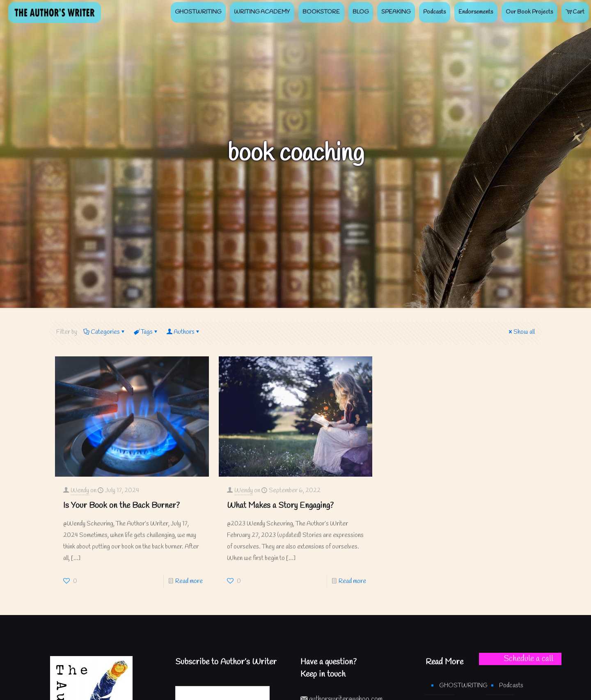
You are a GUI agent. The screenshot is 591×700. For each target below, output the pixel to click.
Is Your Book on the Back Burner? (121, 506)
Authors (183, 332)
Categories (105, 332)
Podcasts (511, 686)
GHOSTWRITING (458, 686)
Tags (146, 332)
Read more (189, 581)
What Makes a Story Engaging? (280, 506)
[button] (520, 659)
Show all (521, 332)
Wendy (80, 491)
